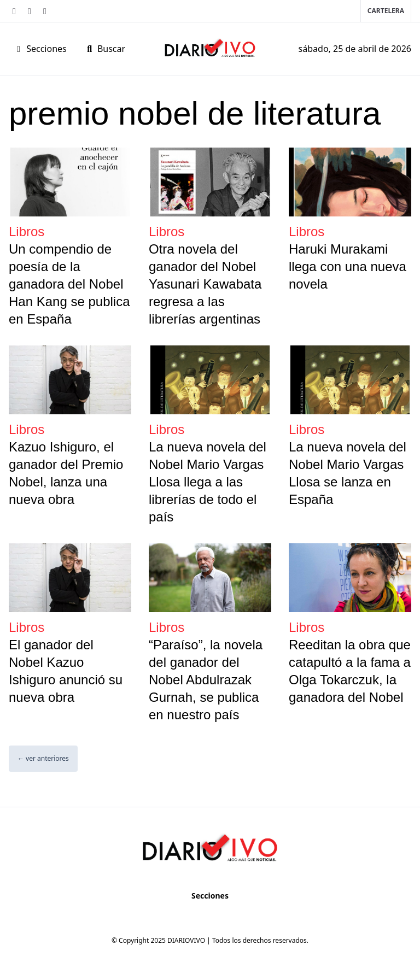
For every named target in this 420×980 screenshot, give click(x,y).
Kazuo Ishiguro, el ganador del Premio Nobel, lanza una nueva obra (66, 473)
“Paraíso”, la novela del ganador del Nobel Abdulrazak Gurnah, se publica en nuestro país (206, 680)
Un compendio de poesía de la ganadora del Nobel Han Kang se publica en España (69, 284)
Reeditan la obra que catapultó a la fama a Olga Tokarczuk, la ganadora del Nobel (350, 671)
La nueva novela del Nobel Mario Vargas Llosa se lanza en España (348, 473)
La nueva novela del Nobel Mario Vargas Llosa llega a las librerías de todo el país (208, 482)
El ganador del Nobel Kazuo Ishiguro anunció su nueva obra (66, 671)
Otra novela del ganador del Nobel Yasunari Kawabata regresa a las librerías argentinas (205, 284)
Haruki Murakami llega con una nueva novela (348, 266)
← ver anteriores (43, 758)
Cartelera (386, 11)
